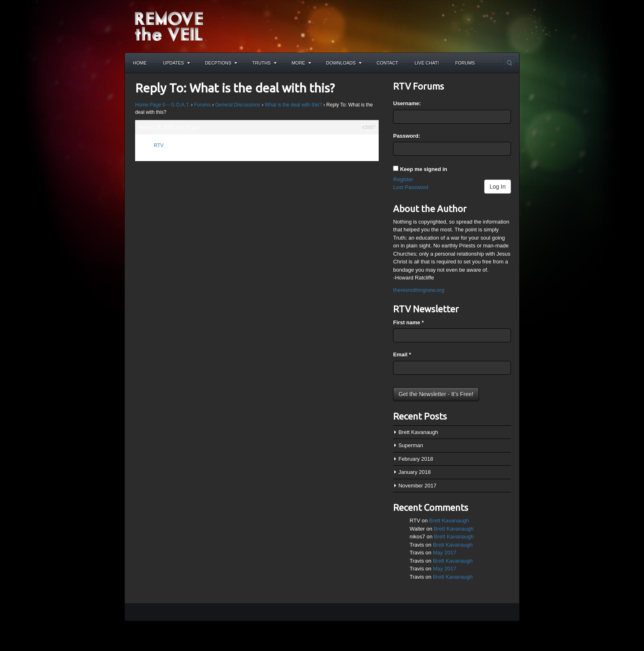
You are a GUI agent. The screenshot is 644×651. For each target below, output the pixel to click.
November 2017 (417, 486)
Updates (176, 63)
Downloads (344, 63)
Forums (465, 63)
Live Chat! (427, 63)
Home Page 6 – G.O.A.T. (162, 105)
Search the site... (509, 63)
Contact (387, 63)
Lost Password (411, 187)
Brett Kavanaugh (418, 432)
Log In (498, 187)
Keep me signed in (424, 169)
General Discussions (238, 105)
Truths (264, 63)
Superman (411, 445)
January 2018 (415, 472)
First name (408, 322)
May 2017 (445, 553)
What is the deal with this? (293, 105)
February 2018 (416, 459)
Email (402, 354)
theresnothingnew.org (419, 290)
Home (140, 63)
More (301, 63)
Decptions (221, 63)
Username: (407, 103)
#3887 (369, 127)
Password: (407, 136)
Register (403, 179)
